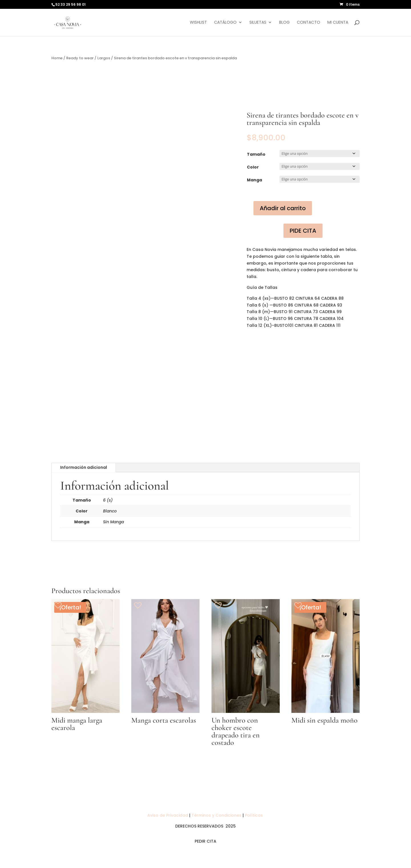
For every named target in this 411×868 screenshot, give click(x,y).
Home (57, 58)
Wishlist (198, 23)
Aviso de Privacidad (168, 815)
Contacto (309, 23)
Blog (284, 23)
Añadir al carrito (283, 208)
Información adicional (84, 467)
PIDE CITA (303, 231)
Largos (104, 58)
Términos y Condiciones (216, 815)
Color (253, 167)
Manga (254, 180)
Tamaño (256, 154)
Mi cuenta (338, 23)
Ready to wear (80, 58)
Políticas (254, 815)
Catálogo (225, 23)
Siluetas (258, 23)
